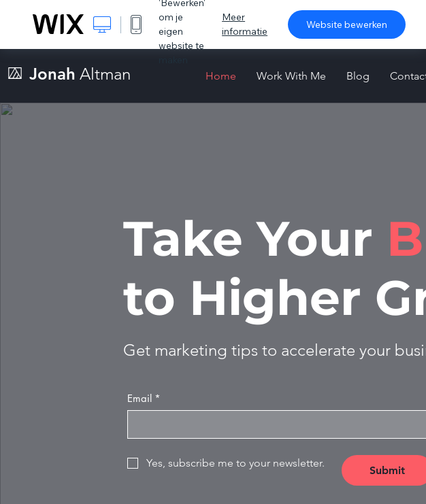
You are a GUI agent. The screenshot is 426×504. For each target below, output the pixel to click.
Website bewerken (347, 24)
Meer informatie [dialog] (245, 24)
